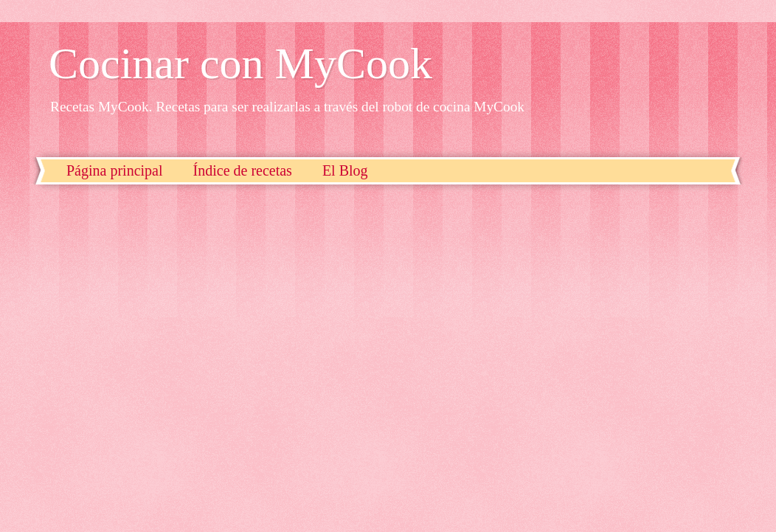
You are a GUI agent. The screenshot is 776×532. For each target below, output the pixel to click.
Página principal (115, 170)
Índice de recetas (243, 170)
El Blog (345, 170)
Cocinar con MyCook (240, 63)
